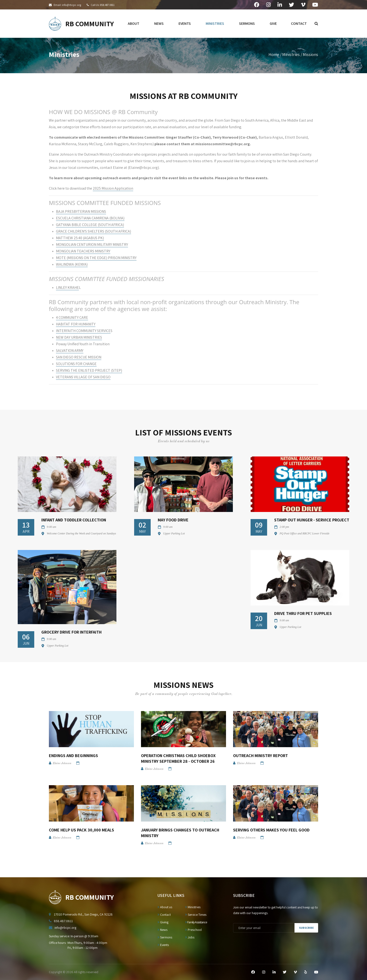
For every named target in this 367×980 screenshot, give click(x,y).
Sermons (165, 937)
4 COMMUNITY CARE (72, 317)
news (159, 23)
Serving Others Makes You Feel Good (271, 830)
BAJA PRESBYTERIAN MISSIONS (81, 211)
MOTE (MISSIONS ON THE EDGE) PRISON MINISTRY (96, 258)
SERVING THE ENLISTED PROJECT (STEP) (89, 370)
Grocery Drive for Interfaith (71, 632)
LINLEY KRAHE (67, 288)
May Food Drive (173, 520)
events (185, 23)
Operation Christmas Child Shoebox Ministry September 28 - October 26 (178, 758)
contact (299, 23)
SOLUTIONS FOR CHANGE (76, 364)
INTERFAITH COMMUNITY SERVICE (83, 331)
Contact (164, 915)
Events (163, 945)
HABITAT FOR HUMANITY (76, 324)
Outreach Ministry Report (260, 756)
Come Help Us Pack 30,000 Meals (81, 830)
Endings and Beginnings (73, 756)
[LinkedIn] (274, 972)
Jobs (190, 937)
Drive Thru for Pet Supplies (303, 613)
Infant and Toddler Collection (74, 520)
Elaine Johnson (62, 763)
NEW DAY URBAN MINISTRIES (79, 337)
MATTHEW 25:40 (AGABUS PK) (80, 238)
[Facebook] (253, 972)
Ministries (291, 54)
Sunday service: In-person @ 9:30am (74, 936)
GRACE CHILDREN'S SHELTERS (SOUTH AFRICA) (94, 231)
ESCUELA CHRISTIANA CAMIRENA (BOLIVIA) (90, 218)
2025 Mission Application (113, 188)
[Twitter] (285, 972)
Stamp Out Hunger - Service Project (312, 520)
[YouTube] (316, 972)
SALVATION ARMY (70, 351)
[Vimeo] (295, 972)
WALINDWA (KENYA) (72, 264)
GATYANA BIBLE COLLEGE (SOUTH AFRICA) (90, 225)
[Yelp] (305, 972)
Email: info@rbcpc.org (67, 5)
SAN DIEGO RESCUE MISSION (79, 357)
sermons (247, 23)
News (162, 930)
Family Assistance (196, 922)
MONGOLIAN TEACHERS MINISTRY (83, 251)
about (134, 23)
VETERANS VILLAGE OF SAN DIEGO (83, 377)
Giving (163, 922)
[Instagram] (264, 972)
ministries (215, 23)
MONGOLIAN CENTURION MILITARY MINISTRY (92, 245)
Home (274, 54)
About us (165, 907)
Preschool (193, 930)
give (273, 23)
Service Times (196, 915)
